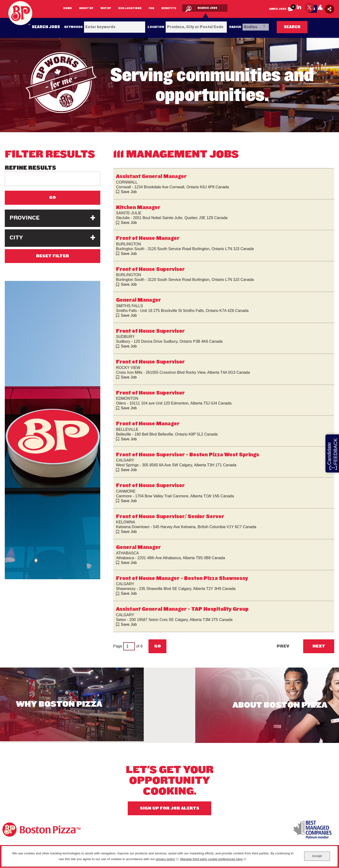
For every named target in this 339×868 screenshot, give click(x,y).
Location (156, 27)
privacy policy (167, 859)
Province (25, 218)
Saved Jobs (282, 8)
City (16, 238)
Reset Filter (53, 256)
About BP (86, 8)
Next (319, 646)
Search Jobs (207, 8)
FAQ (151, 8)
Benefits (169, 8)
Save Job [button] (129, 192)
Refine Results (30, 168)
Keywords (73, 27)
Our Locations (130, 8)
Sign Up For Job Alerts (170, 808)
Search (292, 27)
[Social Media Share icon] (329, 9)
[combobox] (196, 27)
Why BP (106, 8)
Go (158, 646)
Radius (235, 27)
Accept (317, 856)
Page (118, 646)
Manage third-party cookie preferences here (213, 859)
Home (68, 8)
